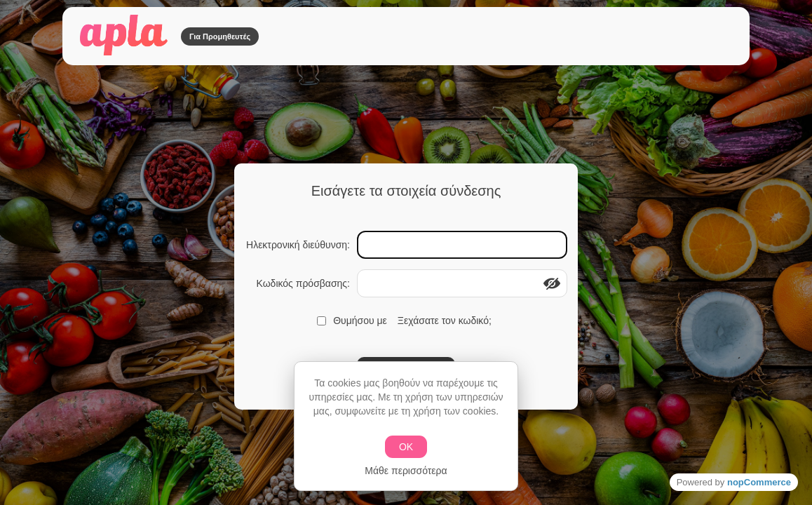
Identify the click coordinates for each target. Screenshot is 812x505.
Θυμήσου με (360, 321)
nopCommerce (759, 482)
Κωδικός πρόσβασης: (303, 283)
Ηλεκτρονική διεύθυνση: (298, 245)
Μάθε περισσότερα (406, 471)
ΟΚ (406, 447)
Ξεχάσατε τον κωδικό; (445, 321)
